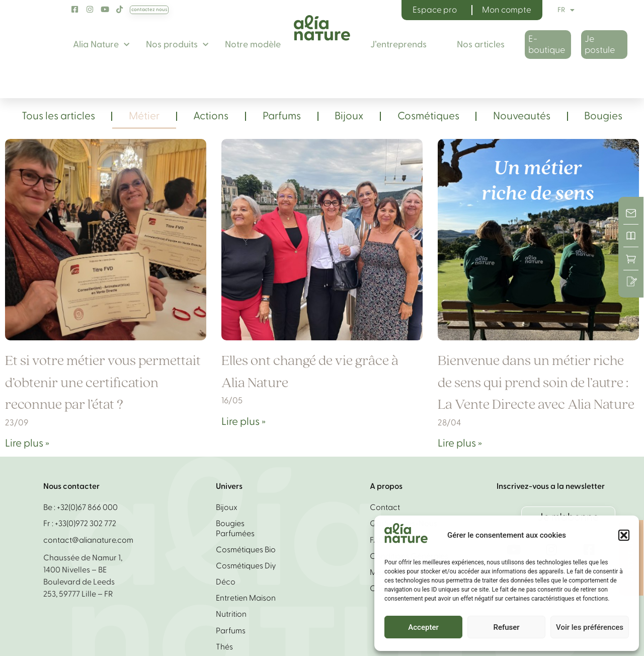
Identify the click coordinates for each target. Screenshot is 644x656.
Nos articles (481, 45)
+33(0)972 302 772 (86, 524)
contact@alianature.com (88, 540)
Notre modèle (253, 45)
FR (566, 10)
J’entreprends (398, 45)
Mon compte (507, 10)
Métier (144, 116)
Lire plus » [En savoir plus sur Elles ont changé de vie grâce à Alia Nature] (244, 422)
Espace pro (435, 10)
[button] (624, 535)
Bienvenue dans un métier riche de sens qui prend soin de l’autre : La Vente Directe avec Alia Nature (536, 383)
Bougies (603, 116)
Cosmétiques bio (246, 550)
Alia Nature (101, 45)
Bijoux (349, 116)
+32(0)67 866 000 (87, 507)
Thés (224, 647)
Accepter (423, 627)
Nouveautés (522, 116)
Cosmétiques (428, 116)
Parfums (282, 116)
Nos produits (177, 45)
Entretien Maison (246, 598)
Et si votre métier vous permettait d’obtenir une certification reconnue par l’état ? (103, 383)
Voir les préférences (590, 627)
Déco (226, 582)
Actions (211, 116)
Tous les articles (58, 116)
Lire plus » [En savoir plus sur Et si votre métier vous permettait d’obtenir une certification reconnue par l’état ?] (27, 443)
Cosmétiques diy (246, 566)
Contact (385, 507)
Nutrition (231, 614)
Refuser (506, 627)
